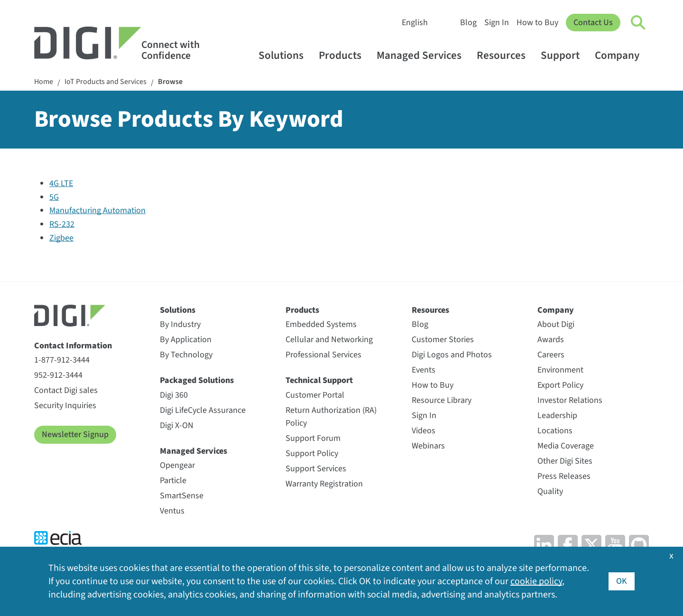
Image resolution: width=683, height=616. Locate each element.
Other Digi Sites (565, 461)
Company (622, 55)
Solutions (286, 55)
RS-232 (62, 224)
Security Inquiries (65, 406)
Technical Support (319, 380)
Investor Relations (570, 400)
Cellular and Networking (329, 340)
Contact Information (73, 346)
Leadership (557, 415)
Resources (506, 55)
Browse (170, 82)
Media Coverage (566, 446)
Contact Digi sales (66, 390)
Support (565, 55)
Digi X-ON (177, 425)
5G (54, 197)
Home (44, 82)
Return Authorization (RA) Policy (331, 417)
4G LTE (61, 183)
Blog (468, 23)
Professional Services (323, 355)
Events (424, 370)
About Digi (556, 324)
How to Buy (537, 23)
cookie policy (536, 581)
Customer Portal (315, 395)
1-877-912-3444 (62, 360)
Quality (550, 491)
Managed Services (424, 55)
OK (622, 581)
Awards (551, 340)
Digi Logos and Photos (452, 355)
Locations (555, 431)
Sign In (497, 23)
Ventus (172, 511)
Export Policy (560, 385)
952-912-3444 (58, 375)
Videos (424, 431)
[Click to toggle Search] (638, 23)
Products (345, 55)
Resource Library (442, 400)
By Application (186, 340)
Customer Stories (443, 340)
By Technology (186, 355)
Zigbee (61, 238)
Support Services (316, 469)
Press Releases (564, 476)
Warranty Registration (324, 484)
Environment (560, 370)
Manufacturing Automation (97, 210)
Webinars (428, 446)
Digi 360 (174, 395)
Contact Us (593, 23)
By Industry (180, 324)
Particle (173, 481)
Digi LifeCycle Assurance (203, 410)
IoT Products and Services (106, 82)
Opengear (177, 465)
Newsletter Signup (75, 434)
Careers (551, 355)
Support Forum (313, 438)
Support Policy (312, 453)
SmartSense (182, 496)
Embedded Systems (321, 324)
